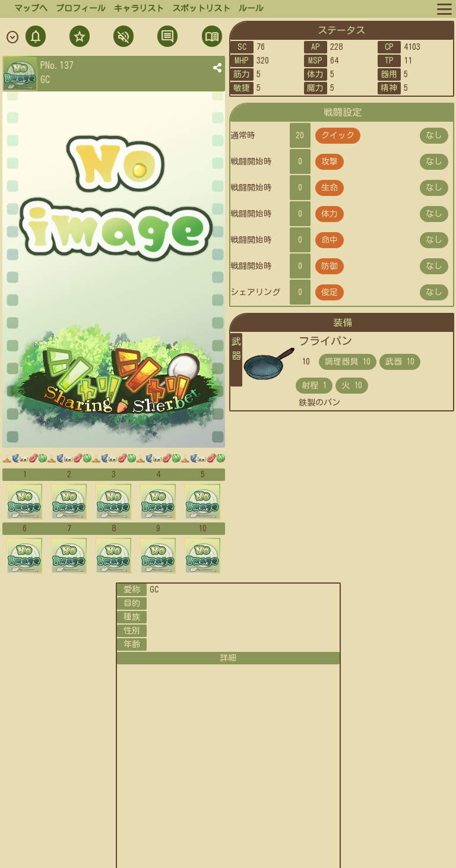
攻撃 (330, 161)
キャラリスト (139, 8)
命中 (330, 240)
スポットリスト (201, 8)
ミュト (122, 38)
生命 (330, 188)
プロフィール (81, 8)
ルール (251, 8)
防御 (330, 266)
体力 (330, 214)
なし (434, 135)
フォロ (78, 38)
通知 (36, 38)
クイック (338, 135)
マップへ (31, 8)
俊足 (330, 292)
